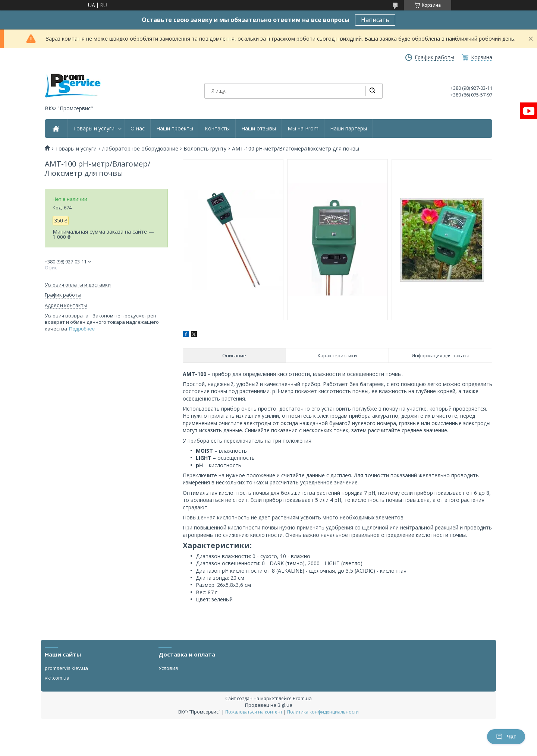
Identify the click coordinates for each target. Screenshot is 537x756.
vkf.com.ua (57, 678)
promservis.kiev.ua (66, 668)
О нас (138, 129)
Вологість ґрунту (205, 149)
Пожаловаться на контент (254, 712)
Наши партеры (348, 129)
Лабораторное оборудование (140, 149)
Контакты (217, 129)
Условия (168, 668)
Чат (506, 737)
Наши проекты (175, 129)
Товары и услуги (94, 129)
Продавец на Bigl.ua (269, 705)
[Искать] (372, 91)
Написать (375, 20)
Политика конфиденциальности (323, 712)
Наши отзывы (259, 129)
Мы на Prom (303, 129)
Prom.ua (302, 698)
